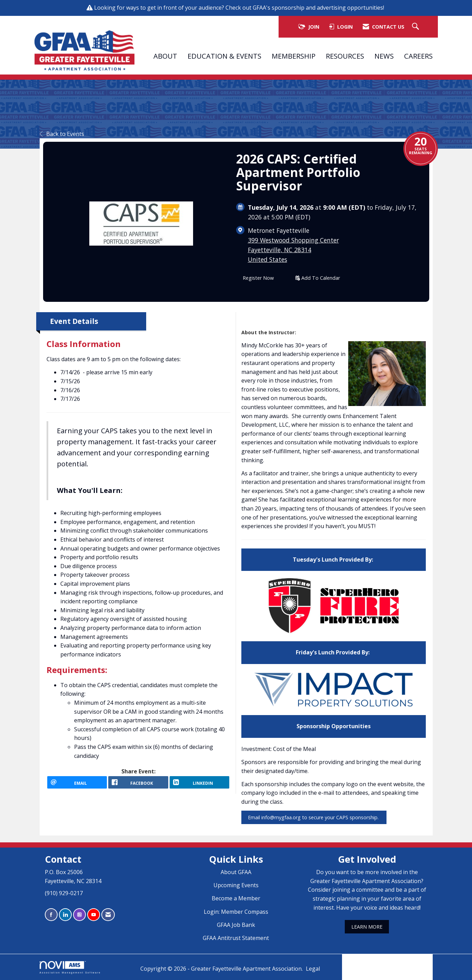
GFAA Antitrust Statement (236, 938)
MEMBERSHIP (294, 56)
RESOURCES (345, 56)
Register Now (258, 278)
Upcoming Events (236, 885)
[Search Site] (416, 27)
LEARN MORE (367, 927)
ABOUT (165, 56)
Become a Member (236, 898)
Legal (313, 969)
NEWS (384, 56)
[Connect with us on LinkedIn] (65, 915)
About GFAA (236, 872)
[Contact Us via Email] (108, 915)
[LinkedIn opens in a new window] (200, 785)
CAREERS (418, 56)
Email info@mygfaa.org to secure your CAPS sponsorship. (314, 817)
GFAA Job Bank (236, 925)
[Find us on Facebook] (51, 915)
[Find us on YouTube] (94, 915)
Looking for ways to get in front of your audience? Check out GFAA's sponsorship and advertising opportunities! (240, 8)
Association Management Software (70, 967)
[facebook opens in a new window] (138, 785)
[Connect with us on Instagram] (79, 915)
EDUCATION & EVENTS (224, 56)
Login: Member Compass (236, 912)
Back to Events (62, 134)
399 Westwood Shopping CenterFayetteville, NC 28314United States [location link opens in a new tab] (293, 250)
